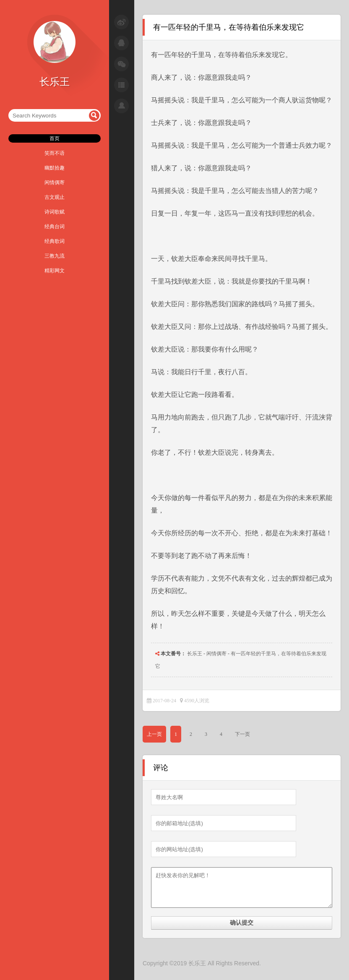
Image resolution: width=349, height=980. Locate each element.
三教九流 (55, 256)
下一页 (242, 734)
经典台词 (55, 227)
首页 (55, 138)
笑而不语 (55, 153)
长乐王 (195, 654)
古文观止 (55, 197)
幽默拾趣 (55, 168)
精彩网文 (55, 271)
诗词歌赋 (55, 212)
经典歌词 (55, 241)
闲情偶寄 (55, 182)
